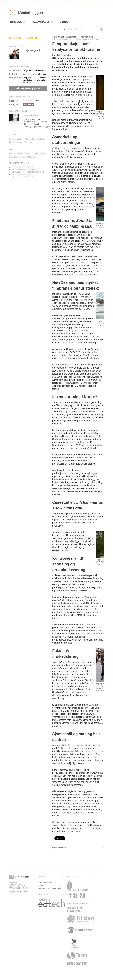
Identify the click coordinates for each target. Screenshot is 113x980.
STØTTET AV (72, 877)
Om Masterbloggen (45, 882)
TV (39, 157)
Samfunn (28, 142)
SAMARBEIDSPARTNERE (77, 903)
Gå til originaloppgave (28, 88)
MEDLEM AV (43, 895)
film (11, 154)
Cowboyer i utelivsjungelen (23, 177)
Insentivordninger (21, 154)
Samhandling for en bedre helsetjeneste (28, 172)
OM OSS (41, 877)
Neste (30, 38)
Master (29, 104)
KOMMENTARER (59, 847)
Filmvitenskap (87, 37)
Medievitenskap (16, 142)
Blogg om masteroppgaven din (49, 888)
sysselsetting (15, 157)
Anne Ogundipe (32, 115)
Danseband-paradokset (21, 174)
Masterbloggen (35, 13)
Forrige (17, 38)
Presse (41, 885)
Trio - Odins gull (29, 157)
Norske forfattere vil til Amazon (24, 170)
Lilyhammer (36, 154)
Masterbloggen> (19, 877)
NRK (44, 154)
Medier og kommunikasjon (66, 37)
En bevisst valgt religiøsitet (23, 167)
